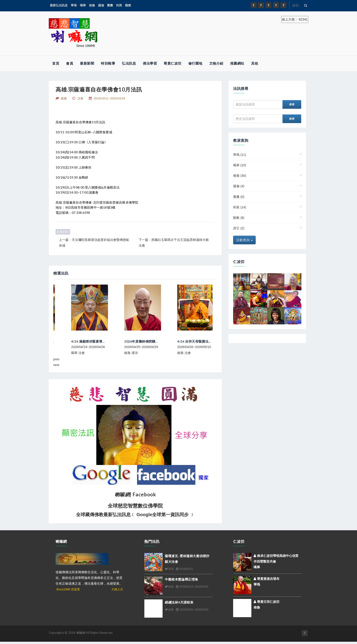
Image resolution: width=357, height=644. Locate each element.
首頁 (56, 63)
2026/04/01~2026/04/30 (192, 610)
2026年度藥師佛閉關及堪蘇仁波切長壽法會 (192, 341)
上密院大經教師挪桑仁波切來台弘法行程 (84, 341)
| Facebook (135, 494)
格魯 (92, 5)
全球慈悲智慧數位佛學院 (135, 506)
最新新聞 (87, 63)
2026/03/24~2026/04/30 (192, 587)
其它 (239, 228)
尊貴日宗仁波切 (266, 602)
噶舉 (83, 5)
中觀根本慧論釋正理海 (181, 579)
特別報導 (108, 63)
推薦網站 (237, 63)
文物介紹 (216, 63)
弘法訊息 (129, 63)
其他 (255, 63)
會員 (70, 63)
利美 (119, 5)
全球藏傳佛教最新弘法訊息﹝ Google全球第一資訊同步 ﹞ (135, 515)
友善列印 (63, 232)
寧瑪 (74, 5)
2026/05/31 (184, 569)
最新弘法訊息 (59, 5)
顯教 (128, 5)
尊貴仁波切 (173, 63)
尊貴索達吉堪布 (266, 579)
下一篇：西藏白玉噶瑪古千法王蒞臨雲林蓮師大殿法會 (174, 243)
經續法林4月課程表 (179, 602)
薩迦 (101, 5)
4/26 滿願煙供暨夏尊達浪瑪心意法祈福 (136, 341)
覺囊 (110, 5)
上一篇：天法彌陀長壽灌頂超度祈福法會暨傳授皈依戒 (94, 243)
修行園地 (195, 63)
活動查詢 (244, 240)
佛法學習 (150, 63)
